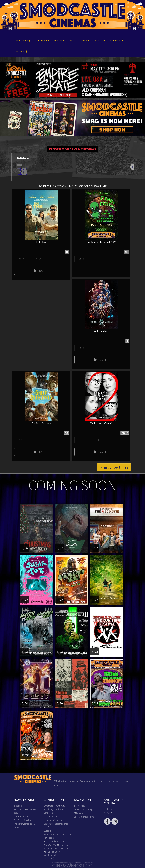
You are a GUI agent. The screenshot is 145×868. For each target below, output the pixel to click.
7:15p (38, 259)
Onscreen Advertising (83, 809)
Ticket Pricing (80, 806)
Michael (17, 827)
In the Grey (18, 806)
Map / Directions (111, 812)
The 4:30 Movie (50, 816)
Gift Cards (59, 40)
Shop (73, 40)
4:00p (22, 440)
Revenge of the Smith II (54, 841)
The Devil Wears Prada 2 (24, 824)
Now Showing (23, 40)
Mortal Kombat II (21, 816)
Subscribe (100, 40)
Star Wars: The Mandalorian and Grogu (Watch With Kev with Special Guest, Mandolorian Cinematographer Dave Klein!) (57, 852)
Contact (85, 40)
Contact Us (109, 809)
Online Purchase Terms (84, 817)
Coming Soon (42, 40)
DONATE (22, 51)
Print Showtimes (114, 467)
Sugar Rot (48, 831)
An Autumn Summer (53, 820)
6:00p (82, 259)
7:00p (82, 348)
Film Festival (117, 40)
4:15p (22, 259)
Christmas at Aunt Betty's (55, 806)
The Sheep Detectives (23, 820)
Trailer (41, 271)
